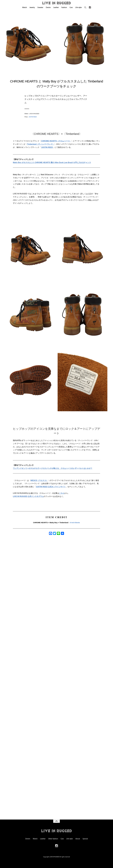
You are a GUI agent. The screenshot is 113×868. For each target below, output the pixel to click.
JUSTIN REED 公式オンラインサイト (51, 487)
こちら (62, 493)
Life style (78, 7)
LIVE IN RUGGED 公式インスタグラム (28, 496)
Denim (48, 7)
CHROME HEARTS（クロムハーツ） (56, 141)
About (78, 839)
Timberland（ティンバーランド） (41, 144)
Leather (56, 7)
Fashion (64, 7)
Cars (71, 7)
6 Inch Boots (75, 523)
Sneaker (40, 7)
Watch (24, 7)
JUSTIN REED (33, 117)
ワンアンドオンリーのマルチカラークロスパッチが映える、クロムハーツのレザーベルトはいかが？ (53, 468)
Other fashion (53, 839)
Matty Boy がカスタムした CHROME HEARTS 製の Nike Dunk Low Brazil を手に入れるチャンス (52, 162)
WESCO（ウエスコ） (39, 480)
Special (85, 839)
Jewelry (32, 7)
